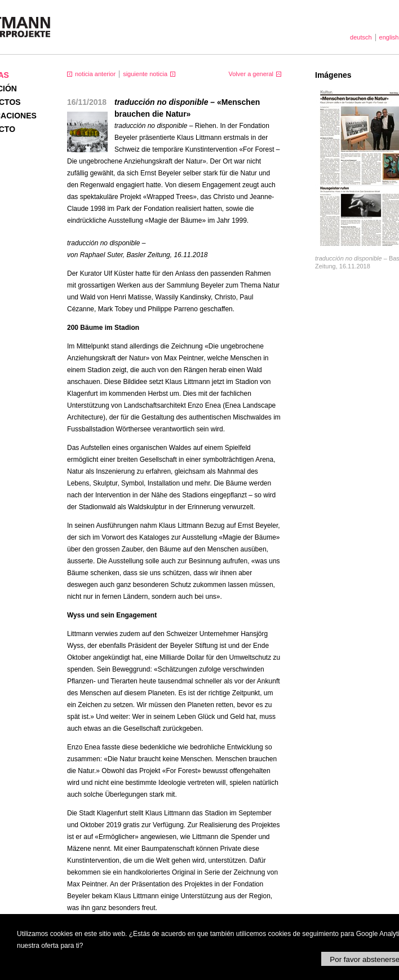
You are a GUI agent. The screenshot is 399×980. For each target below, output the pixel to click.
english (389, 37)
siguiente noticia (145, 74)
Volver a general (251, 74)
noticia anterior (95, 74)
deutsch (361, 37)
